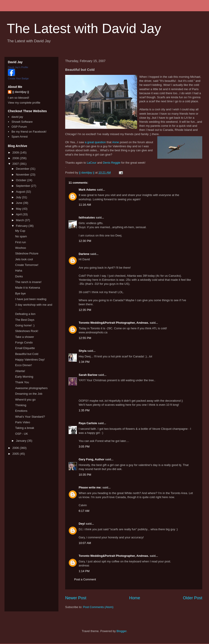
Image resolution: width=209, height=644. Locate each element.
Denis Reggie (112, 163)
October (22, 180)
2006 (16, 448)
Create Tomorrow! (27, 265)
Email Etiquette (25, 348)
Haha (19, 271)
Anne (116, 142)
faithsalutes (87, 217)
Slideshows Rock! (27, 331)
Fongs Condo (24, 342)
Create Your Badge (18, 78)
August (21, 192)
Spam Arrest (20, 137)
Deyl (82, 524)
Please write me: (90, 487)
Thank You (22, 382)
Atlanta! (20, 371)
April (19, 214)
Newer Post (76, 598)
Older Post (193, 598)
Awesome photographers (31, 388)
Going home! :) (25, 325)
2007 (16, 164)
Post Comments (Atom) (98, 607)
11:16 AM (85, 205)
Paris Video (22, 422)
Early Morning (24, 377)
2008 (16, 158)
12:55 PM (85, 338)
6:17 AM (84, 511)
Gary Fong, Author (91, 459)
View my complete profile (24, 103)
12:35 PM (85, 310)
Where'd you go (25, 400)
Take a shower (24, 337)
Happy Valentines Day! (30, 360)
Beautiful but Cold (27, 354)
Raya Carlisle (88, 423)
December (23, 169)
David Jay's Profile (18, 67)
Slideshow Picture (27, 253)
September (23, 186)
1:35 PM (84, 410)
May (19, 209)
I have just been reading (31, 299)
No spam (21, 236)
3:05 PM (84, 447)
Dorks (19, 276)
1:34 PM (84, 362)
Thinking (21, 405)
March (20, 220)
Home (135, 598)
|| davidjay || (21, 92)
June (20, 203)
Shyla (83, 351)
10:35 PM (85, 475)
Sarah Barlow (88, 375)
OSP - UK (21, 434)
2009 (16, 153)
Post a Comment (85, 579)
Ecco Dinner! (23, 365)
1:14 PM (84, 571)
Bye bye (20, 293)
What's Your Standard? (30, 417)
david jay (17, 117)
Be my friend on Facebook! (29, 132)
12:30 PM (85, 241)
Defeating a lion (25, 314)
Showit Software (22, 122)
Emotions (21, 411)
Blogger (122, 631)
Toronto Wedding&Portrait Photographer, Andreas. (114, 323)
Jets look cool (24, 259)
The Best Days (25, 320)
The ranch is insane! (28, 282)
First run (20, 242)
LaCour (92, 163)
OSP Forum (19, 127)
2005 (16, 454)
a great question (95, 142)
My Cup (20, 231)
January (22, 441)
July (19, 197)
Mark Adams (87, 190)
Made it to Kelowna (28, 288)
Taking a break (25, 428)
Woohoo (20, 248)
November (23, 175)
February (22, 226)
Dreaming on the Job (29, 394)
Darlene (84, 254)
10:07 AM (85, 543)
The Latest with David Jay (84, 28)
